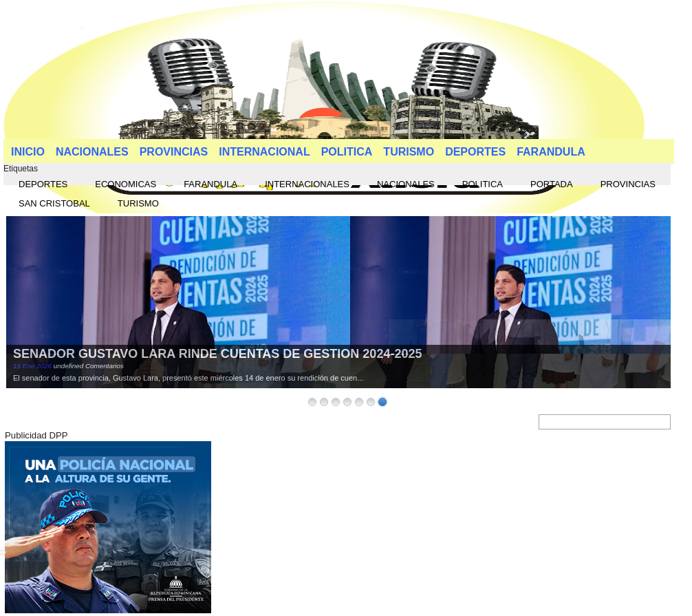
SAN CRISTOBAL (54, 203)
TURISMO (409, 152)
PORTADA (552, 184)
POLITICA (347, 152)
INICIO (28, 152)
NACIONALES (92, 152)
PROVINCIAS (174, 152)
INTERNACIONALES (307, 184)
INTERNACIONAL (264, 152)
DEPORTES (475, 152)
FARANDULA (551, 152)
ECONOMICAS (126, 184)
